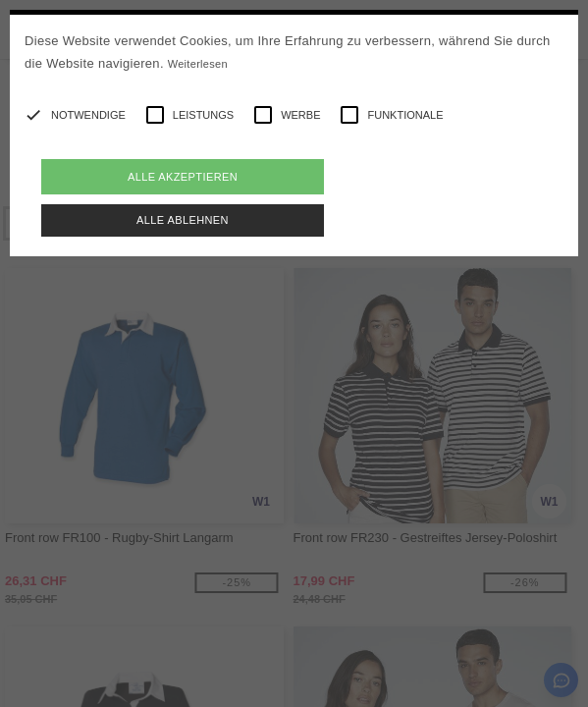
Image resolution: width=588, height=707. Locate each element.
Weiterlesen (198, 64)
